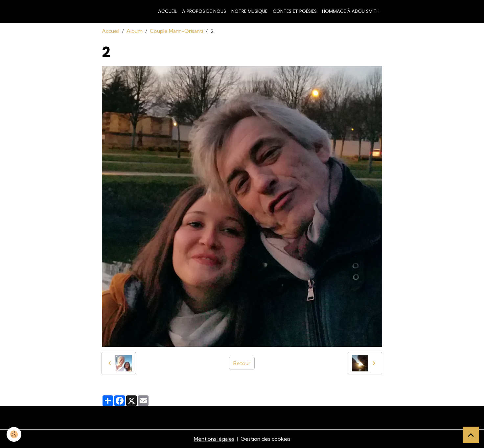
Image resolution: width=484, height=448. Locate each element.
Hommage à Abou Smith (351, 11)
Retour (242, 363)
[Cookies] (14, 434)
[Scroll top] (471, 435)
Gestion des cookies (265, 439)
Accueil (167, 11)
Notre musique (249, 11)
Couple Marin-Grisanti (176, 31)
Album (135, 31)
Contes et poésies (295, 11)
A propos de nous (204, 11)
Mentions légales (214, 439)
